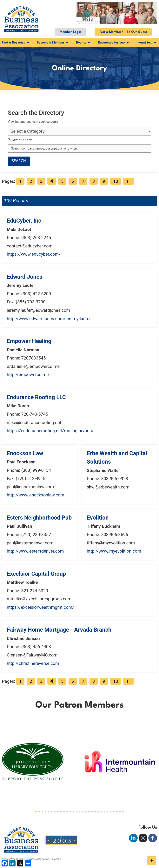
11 (128, 181)
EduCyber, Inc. (25, 221)
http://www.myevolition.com (114, 551)
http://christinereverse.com (33, 663)
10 (116, 181)
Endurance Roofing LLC (36, 397)
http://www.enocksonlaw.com (36, 495)
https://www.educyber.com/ (34, 254)
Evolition (98, 518)
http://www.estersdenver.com (35, 551)
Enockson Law (25, 453)
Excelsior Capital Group (36, 574)
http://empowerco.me (28, 374)
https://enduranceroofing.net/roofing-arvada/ (50, 431)
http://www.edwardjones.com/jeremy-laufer (49, 319)
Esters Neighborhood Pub (39, 518)
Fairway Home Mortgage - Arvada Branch (59, 630)
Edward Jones (25, 277)
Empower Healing (29, 341)
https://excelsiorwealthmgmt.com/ (40, 607)
